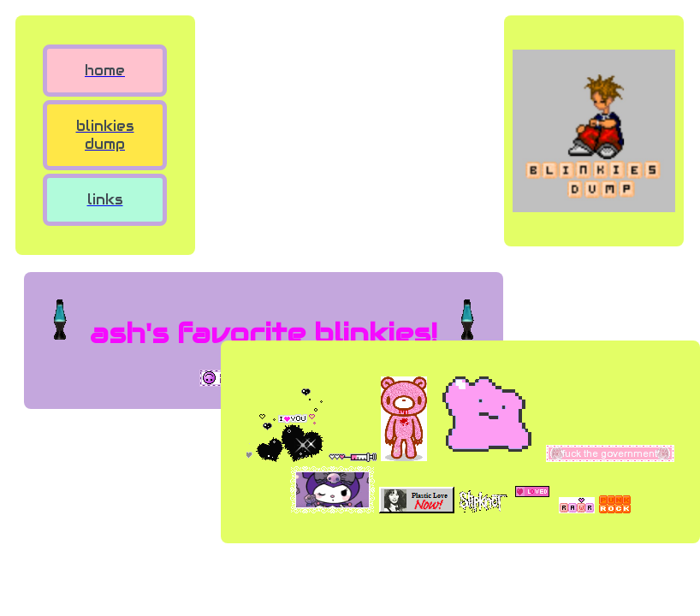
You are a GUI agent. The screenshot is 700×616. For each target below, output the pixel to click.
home (105, 71)
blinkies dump (105, 135)
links (105, 200)
